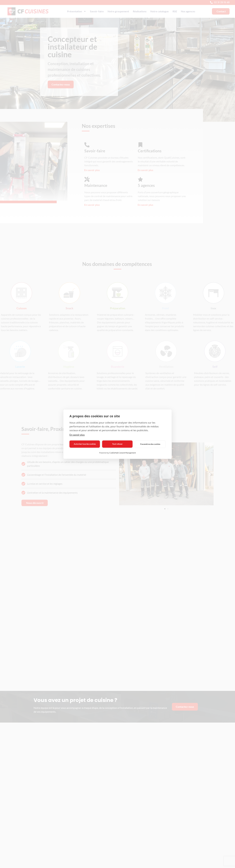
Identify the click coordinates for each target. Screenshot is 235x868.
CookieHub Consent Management (123, 453)
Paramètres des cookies (150, 444)
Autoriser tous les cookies (85, 444)
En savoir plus (77, 435)
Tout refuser (117, 444)
